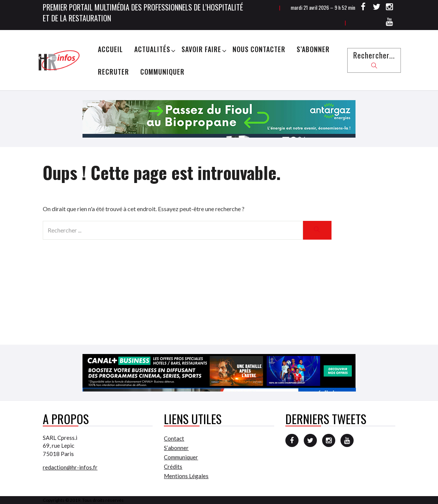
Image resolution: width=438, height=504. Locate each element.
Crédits (173, 466)
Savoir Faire (201, 49)
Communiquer (162, 72)
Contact (174, 438)
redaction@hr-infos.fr (70, 467)
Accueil (110, 49)
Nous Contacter (259, 49)
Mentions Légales (186, 476)
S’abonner (313, 49)
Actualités (152, 49)
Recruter (113, 72)
